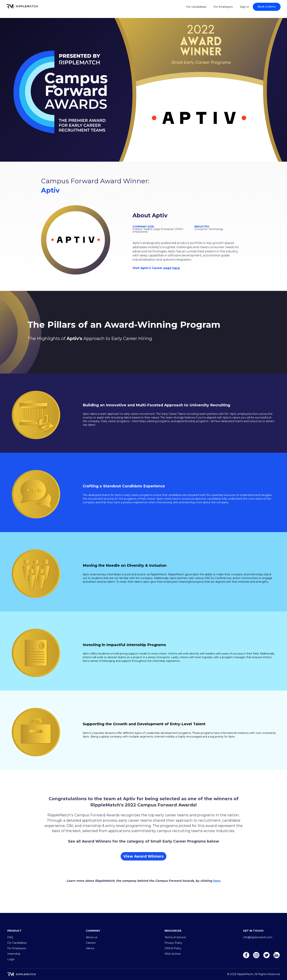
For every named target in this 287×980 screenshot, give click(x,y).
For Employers (223, 7)
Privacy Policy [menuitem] (173, 943)
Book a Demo (267, 7)
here (176, 268)
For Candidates (196, 7)
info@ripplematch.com (258, 937)
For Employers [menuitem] (17, 948)
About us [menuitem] (92, 937)
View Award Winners (143, 856)
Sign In (245, 7)
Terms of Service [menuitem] (175, 937)
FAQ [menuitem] (10, 937)
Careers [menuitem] (91, 943)
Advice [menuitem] (90, 948)
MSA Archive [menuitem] (173, 954)
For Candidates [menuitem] (17, 943)
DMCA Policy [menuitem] (173, 948)
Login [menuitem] (11, 959)
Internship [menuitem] (14, 954)
